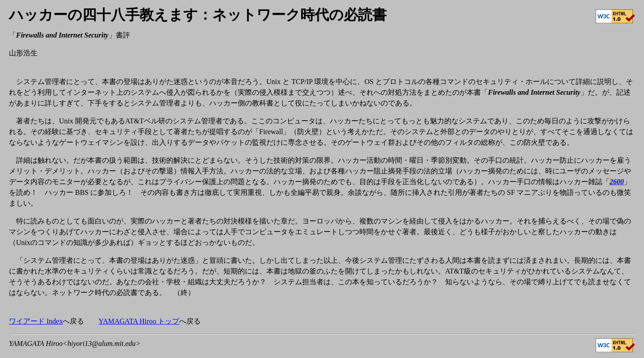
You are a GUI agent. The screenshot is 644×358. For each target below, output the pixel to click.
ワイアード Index (36, 321)
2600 (617, 182)
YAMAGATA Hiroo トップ (139, 321)
